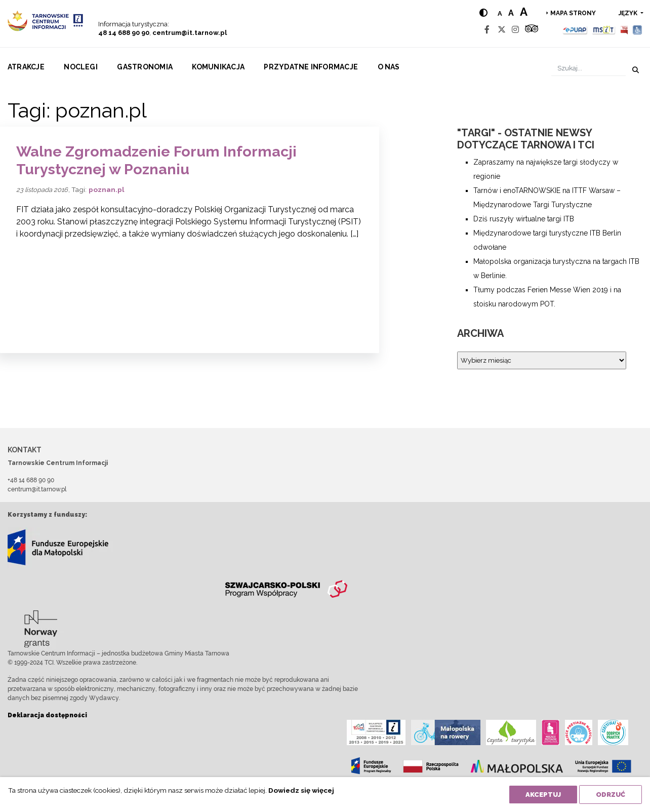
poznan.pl (107, 189)
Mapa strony (573, 13)
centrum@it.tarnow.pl (190, 33)
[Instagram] (515, 30)
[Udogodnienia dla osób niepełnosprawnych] (638, 30)
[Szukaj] (588, 68)
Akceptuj (543, 795)
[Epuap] (575, 30)
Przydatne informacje (311, 67)
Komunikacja (218, 67)
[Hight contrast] (483, 13)
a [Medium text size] (511, 13)
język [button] (629, 13)
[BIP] (624, 30)
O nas (389, 67)
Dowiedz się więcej (301, 790)
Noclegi (81, 67)
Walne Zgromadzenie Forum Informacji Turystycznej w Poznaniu (156, 160)
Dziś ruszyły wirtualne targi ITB (524, 219)
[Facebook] (487, 30)
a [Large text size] (524, 12)
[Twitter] (502, 30)
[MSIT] (603, 30)
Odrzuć (611, 795)
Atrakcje (26, 67)
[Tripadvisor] (532, 30)
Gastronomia (145, 67)
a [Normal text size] (500, 13)
